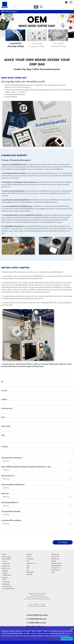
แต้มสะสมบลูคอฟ (6, 557)
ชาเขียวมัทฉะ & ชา (31, 563)
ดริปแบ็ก (29, 557)
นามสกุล (5, 390)
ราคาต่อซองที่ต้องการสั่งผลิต (11, 520)
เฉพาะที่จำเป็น (55, 639)
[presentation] (18, 535)
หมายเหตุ (4, 446)
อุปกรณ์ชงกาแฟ (56, 568)
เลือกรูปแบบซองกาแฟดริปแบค (12, 458)
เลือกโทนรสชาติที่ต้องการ (10, 503)
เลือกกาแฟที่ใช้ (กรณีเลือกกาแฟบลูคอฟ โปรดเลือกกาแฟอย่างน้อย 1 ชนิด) (27, 467)
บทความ (5, 561)
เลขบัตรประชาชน (7, 408)
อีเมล (4, 417)
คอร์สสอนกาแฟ (6, 566)
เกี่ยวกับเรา (5, 578)
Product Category (9, 11)
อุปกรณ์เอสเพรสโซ (56, 566)
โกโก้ (28, 561)
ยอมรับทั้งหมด (67, 639)
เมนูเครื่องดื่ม (6, 563)
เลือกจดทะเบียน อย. (9, 476)
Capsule (5, 573)
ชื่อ (3, 382)
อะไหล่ (53, 572)
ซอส (28, 570)
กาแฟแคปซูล (30, 559)
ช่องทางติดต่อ (6, 582)
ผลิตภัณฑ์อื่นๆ (30, 572)
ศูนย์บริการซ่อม (6, 568)
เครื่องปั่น (54, 561)
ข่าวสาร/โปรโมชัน (6, 559)
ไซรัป (28, 568)
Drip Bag (5, 571)
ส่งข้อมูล (63, 542)
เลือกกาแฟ (6, 494)
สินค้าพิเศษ (29, 574)
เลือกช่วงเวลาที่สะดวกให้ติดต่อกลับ (14, 485)
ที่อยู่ (3, 435)
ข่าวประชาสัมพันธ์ (7, 586)
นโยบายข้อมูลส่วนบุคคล (9, 589)
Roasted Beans (7, 575)
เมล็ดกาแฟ (29, 554)
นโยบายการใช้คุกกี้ (22, 636)
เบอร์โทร (5, 399)
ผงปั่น (28, 566)
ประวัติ (4, 580)
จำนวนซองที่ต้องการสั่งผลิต (11, 511)
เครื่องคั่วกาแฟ (55, 559)
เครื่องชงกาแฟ (55, 554)
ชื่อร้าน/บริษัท (6, 426)
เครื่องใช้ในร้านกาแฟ (56, 563)
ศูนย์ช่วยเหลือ (6, 584)
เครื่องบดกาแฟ (55, 557)
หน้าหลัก (4, 554)
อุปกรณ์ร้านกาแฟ (56, 570)
